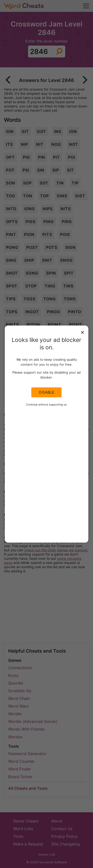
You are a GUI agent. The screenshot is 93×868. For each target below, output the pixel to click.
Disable (47, 392)
